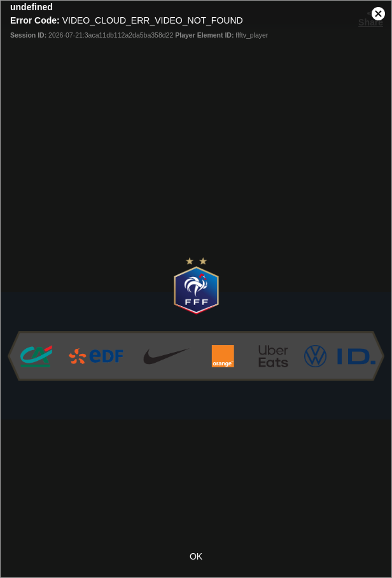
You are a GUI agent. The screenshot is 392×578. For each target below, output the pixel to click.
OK (196, 556)
